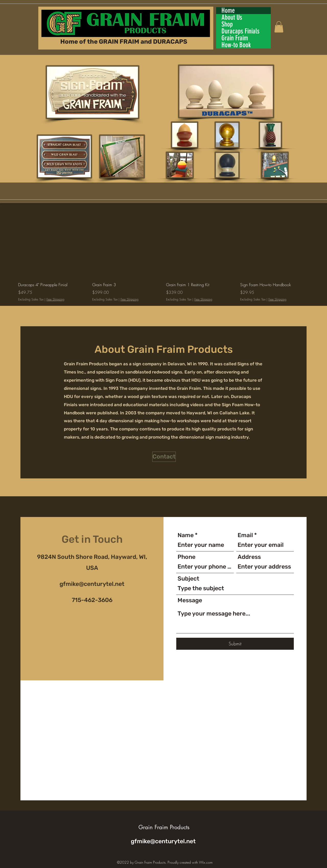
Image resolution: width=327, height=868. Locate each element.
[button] (279, 27)
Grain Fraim (235, 38)
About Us (232, 17)
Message (190, 600)
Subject (188, 579)
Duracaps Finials (241, 31)
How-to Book (236, 45)
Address (249, 557)
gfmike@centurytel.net (92, 584)
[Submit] (235, 644)
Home (228, 11)
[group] (163, 255)
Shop (227, 24)
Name (186, 535)
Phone (186, 557)
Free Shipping (55, 299)
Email (245, 535)
